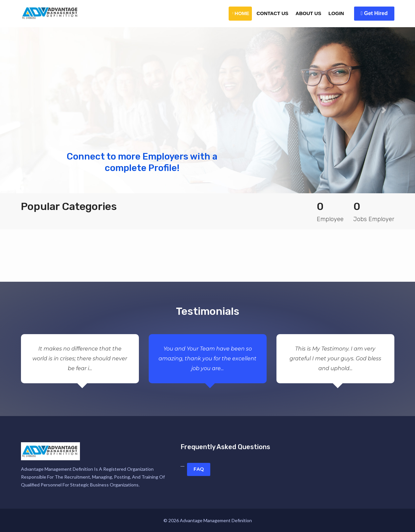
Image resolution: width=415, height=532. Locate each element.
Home (241, 13)
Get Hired (374, 13)
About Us (308, 13)
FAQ (199, 469)
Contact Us (272, 13)
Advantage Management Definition (216, 520)
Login (336, 13)
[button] (31, 110)
